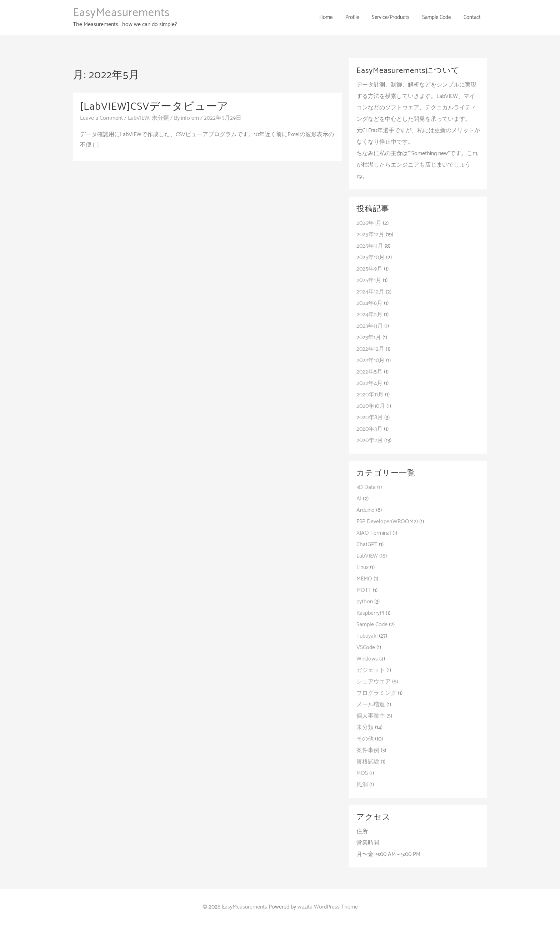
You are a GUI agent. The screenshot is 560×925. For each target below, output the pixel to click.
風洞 (362, 785)
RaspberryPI (370, 613)
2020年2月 (370, 441)
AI (359, 499)
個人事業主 (371, 716)
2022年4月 (369, 383)
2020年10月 (371, 406)
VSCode (366, 647)
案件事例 (368, 750)
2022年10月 (371, 360)
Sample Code (372, 625)
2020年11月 (370, 395)
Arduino (366, 510)
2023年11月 (370, 326)
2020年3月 (369, 429)
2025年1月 (369, 280)
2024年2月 (369, 315)
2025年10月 (371, 258)
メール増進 (371, 705)
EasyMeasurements (121, 13)
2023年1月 (369, 338)
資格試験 (368, 762)
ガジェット (371, 670)
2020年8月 (370, 418)
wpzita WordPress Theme (328, 907)
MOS (362, 773)
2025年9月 (369, 269)
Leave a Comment (101, 118)
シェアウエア (374, 682)
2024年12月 (370, 292)
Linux (362, 567)
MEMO (364, 579)
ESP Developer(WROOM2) (387, 522)
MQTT (364, 590)
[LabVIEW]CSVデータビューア (154, 107)
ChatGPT (367, 545)
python (365, 602)
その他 (365, 739)
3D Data (366, 487)
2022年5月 (369, 372)
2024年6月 (369, 303)
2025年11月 (370, 246)
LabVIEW (139, 118)
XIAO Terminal (374, 533)
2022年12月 (370, 349)
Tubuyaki (367, 636)
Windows (367, 659)
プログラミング (376, 693)
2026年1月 (369, 223)
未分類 (160, 118)
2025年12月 (370, 235)
